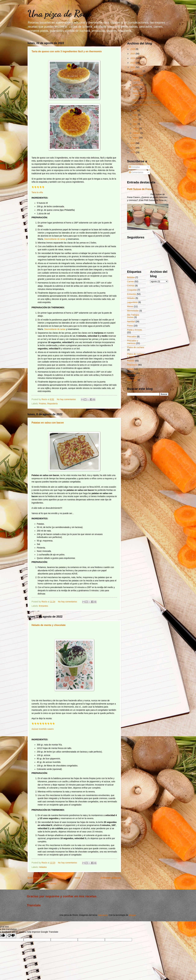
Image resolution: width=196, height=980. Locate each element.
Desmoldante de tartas (55, 239)
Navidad (131, 322)
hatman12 (103, 915)
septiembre (138, 85)
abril (135, 124)
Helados (43, 867)
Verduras (131, 373)
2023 (133, 63)
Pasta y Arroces (135, 330)
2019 (133, 152)
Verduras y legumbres (132, 379)
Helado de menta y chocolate (49, 625)
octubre (137, 80)
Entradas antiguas (111, 878)
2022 (133, 67)
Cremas (131, 286)
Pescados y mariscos (133, 342)
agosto (136, 89)
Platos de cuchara (136, 347)
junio (135, 115)
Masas (130, 306)
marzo (136, 128)
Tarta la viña (37, 192)
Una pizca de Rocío (60, 13)
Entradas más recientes (41, 878)
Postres (42, 404)
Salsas (130, 369)
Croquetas (132, 290)
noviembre (138, 76)
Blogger (132, 915)
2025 (133, 54)
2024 (133, 58)
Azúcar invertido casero (43, 729)
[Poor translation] (11, 936)
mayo (136, 119)
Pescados (132, 337)
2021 (133, 143)
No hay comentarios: (67, 399)
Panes (130, 326)
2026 (133, 49)
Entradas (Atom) (49, 883)
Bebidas (131, 277)
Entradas (134, 167)
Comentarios (136, 172)
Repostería (53, 404)
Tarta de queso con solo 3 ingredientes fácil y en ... (145, 94)
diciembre (138, 71)
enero (136, 138)
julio (135, 110)
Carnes (130, 282)
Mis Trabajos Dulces (133, 316)
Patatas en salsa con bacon (48, 423)
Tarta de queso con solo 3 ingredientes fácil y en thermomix (67, 51)
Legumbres (132, 302)
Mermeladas (133, 311)
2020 (133, 148)
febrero (137, 133)
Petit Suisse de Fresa (139, 189)
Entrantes (43, 606)
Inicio (77, 878)
